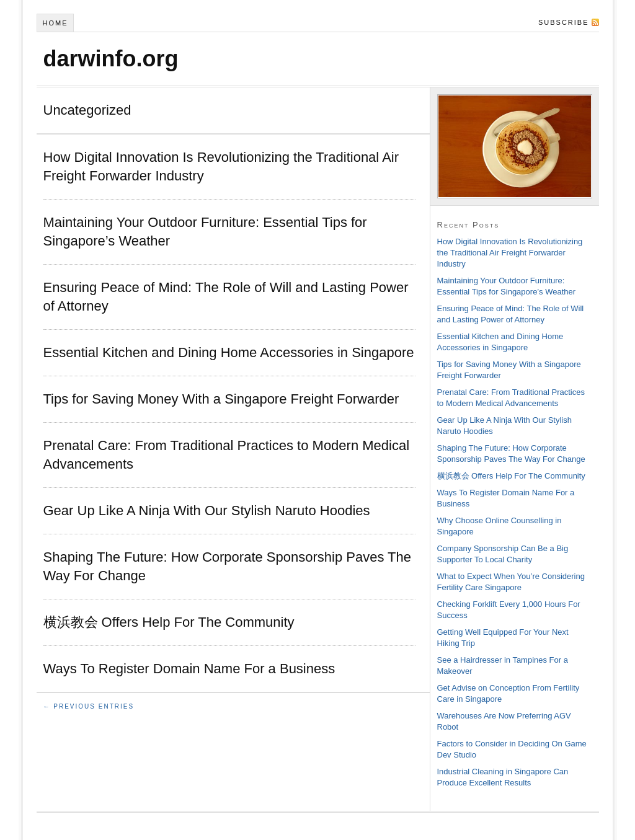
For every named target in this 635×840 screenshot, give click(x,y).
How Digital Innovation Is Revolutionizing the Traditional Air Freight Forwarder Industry (510, 253)
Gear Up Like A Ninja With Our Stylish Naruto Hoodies (207, 511)
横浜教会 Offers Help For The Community (169, 622)
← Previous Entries (89, 706)
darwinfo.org (111, 59)
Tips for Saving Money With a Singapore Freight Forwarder (221, 399)
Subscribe (564, 22)
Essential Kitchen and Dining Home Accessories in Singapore (229, 352)
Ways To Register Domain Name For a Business (189, 669)
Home (55, 23)
